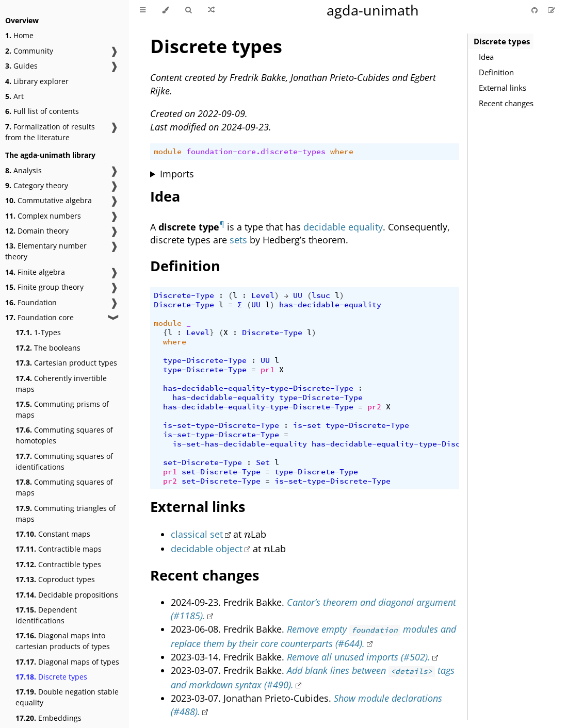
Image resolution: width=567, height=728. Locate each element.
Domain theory (37, 231)
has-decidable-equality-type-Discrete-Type (258, 388)
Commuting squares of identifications (64, 461)
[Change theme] (165, 10)
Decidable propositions (67, 595)
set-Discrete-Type (202, 462)
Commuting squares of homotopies (64, 435)
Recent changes (506, 103)
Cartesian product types (66, 363)
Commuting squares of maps (64, 487)
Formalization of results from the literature (50, 132)
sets (238, 240)
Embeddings (48, 718)
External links (503, 88)
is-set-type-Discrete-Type (221, 425)
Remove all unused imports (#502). (359, 657)
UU (298, 295)
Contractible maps (59, 549)
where (342, 152)
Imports (177, 174)
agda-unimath (373, 10)
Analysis (23, 170)
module (168, 152)
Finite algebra (35, 272)
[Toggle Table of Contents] (143, 10)
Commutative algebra (48, 200)
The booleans (48, 348)
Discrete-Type (184, 295)
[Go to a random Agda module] (211, 10)
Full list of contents (42, 111)
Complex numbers (43, 216)
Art (14, 96)
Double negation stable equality (67, 697)
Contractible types (58, 564)
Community (29, 51)
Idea (486, 57)
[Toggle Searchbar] (188, 10)
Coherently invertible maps (61, 384)
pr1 (268, 370)
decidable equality (343, 226)
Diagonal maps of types (67, 662)
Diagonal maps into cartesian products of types (63, 641)
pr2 (374, 407)
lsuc (321, 295)
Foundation (31, 302)
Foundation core (39, 317)
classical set (197, 534)
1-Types (38, 332)
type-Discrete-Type (205, 360)
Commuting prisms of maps (62, 409)
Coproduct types (55, 579)
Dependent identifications (46, 615)
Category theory (37, 185)
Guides (21, 66)
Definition (496, 72)
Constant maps (53, 534)
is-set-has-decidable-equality (240, 444)
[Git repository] (536, 10)
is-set (307, 425)
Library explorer (37, 81)
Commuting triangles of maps (66, 514)
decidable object (207, 549)
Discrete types (51, 677)
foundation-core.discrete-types (256, 152)
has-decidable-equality (330, 305)
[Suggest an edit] (552, 10)
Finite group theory (44, 287)
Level (263, 295)
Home (19, 35)
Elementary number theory (46, 251)
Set (263, 462)
